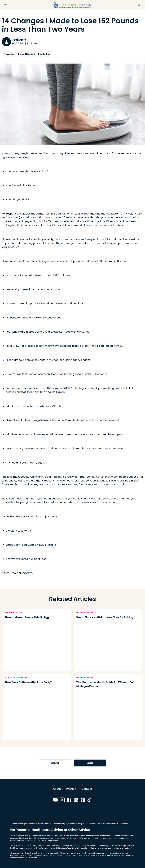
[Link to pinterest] (83, 800)
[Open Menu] (6, 5)
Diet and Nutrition (26, 54)
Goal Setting (44, 54)
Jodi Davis (19, 40)
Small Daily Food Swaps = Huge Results (31, 545)
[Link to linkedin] (76, 800)
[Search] (139, 5)
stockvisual (26, 573)
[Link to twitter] (62, 800)
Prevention (9, 54)
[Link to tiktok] (90, 800)
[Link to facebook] (69, 800)
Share (90, 763)
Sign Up (55, 763)
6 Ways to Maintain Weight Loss (26, 559)
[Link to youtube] (55, 800)
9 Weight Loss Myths (19, 531)
